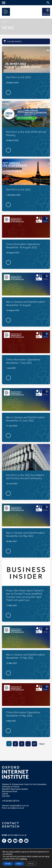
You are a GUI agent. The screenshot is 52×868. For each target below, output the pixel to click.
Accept (8, 864)
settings (24, 859)
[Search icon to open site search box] (48, 3)
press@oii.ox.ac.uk (16, 808)
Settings (31, 864)
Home (4, 22)
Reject (19, 864)
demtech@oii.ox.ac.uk (17, 835)
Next (42, 744)
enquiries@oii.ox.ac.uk (19, 806)
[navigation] (4, 3)
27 (34, 744)
